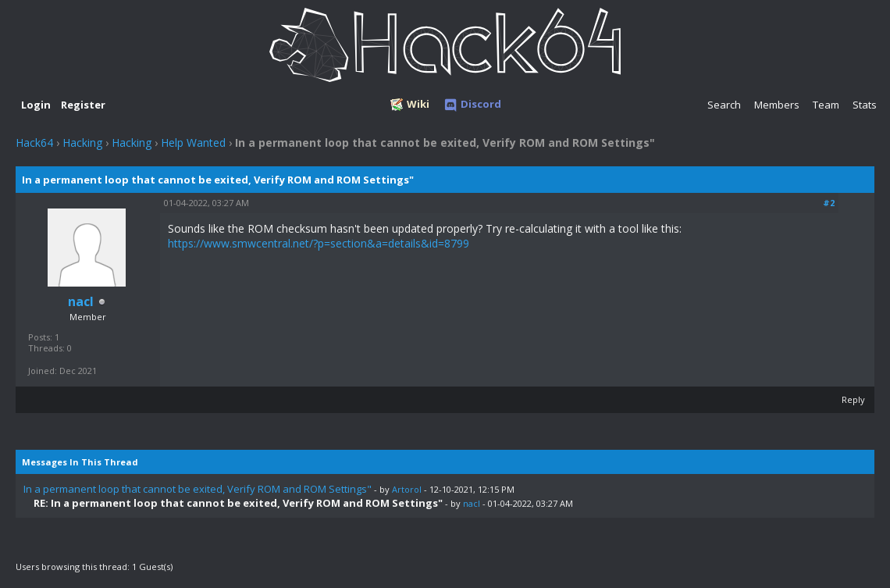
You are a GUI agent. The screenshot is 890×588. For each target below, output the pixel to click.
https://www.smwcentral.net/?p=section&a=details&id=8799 (319, 243)
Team (826, 105)
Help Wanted (193, 143)
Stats (865, 105)
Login (36, 105)
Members (777, 105)
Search (724, 105)
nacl (472, 503)
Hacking (82, 143)
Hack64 (34, 143)
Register (83, 105)
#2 (829, 203)
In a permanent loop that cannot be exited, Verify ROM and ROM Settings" (198, 489)
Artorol (407, 489)
